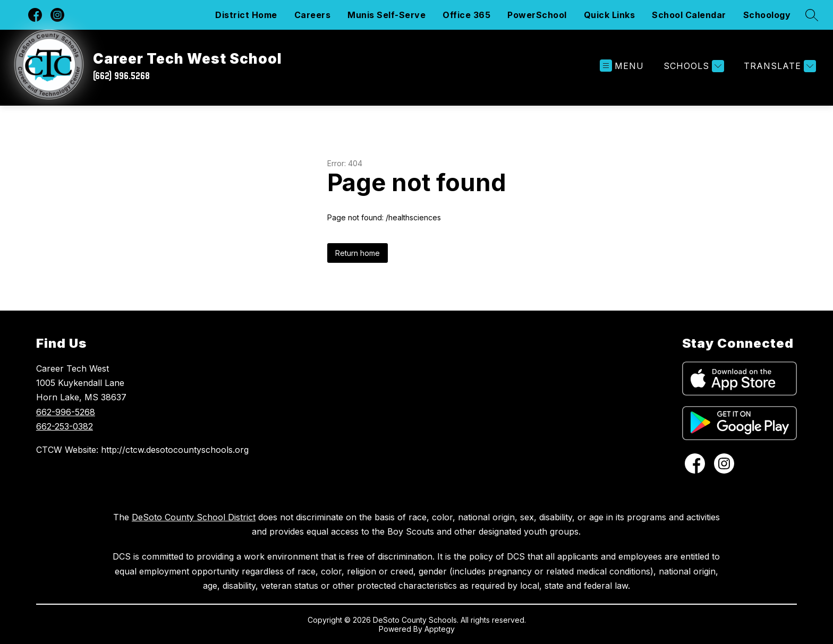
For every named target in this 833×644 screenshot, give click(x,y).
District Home (246, 15)
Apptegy (440, 629)
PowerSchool (537, 15)
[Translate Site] (779, 66)
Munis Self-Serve (386, 15)
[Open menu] (622, 66)
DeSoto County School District (194, 517)
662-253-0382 (65, 426)
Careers (313, 15)
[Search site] (812, 15)
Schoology (767, 15)
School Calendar (689, 15)
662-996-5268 (66, 412)
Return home (358, 253)
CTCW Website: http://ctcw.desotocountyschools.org (142, 450)
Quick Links (610, 15)
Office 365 (466, 15)
